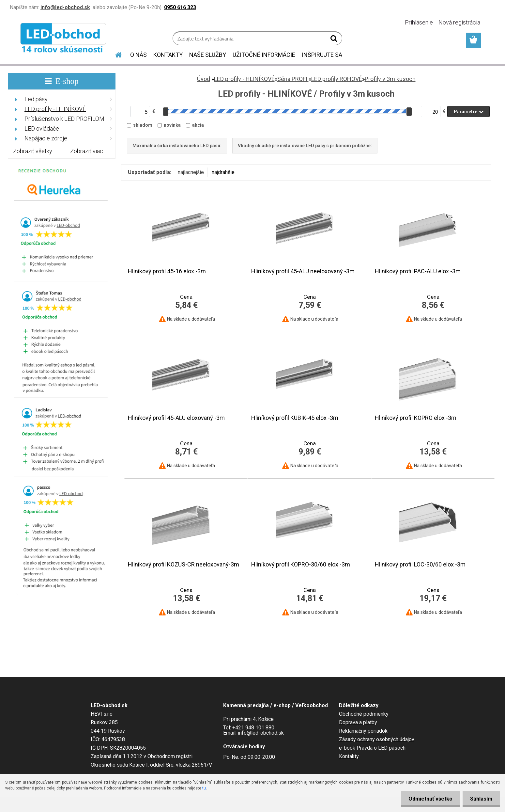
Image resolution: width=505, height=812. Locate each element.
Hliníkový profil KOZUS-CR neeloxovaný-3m (184, 565)
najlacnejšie (191, 172)
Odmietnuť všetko (428, 799)
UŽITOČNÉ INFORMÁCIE (264, 55)
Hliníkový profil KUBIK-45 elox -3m (295, 418)
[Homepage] (115, 54)
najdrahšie (223, 172)
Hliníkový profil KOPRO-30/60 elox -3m (301, 565)
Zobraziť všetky (33, 151)
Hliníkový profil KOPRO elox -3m (416, 418)
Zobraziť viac (87, 151)
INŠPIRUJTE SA (322, 55)
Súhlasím (481, 799)
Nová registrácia (459, 22)
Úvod (204, 79)
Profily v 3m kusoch (390, 79)
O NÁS (138, 55)
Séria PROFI (293, 79)
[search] (335, 40)
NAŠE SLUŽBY (208, 55)
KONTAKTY (168, 55)
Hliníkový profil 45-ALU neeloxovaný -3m (303, 271)
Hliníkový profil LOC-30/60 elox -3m (420, 565)
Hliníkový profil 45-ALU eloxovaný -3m (176, 418)
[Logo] (64, 39)
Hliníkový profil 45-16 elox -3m (167, 271)
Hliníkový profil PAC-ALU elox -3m (418, 271)
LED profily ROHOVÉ (337, 79)
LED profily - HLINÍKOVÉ (244, 79)
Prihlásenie (419, 22)
